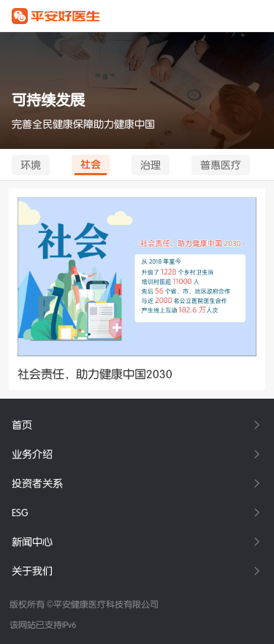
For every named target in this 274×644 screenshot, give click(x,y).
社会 (91, 165)
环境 (31, 165)
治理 (151, 165)
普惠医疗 (221, 165)
